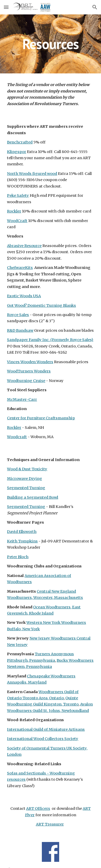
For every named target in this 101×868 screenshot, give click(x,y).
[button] (6, 7)
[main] (50, 44)
